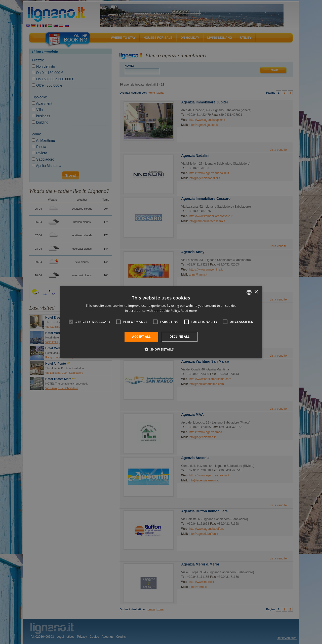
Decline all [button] (180, 337)
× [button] (256, 292)
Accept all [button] (141, 337)
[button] (161, 349)
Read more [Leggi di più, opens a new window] (189, 311)
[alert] (161, 322)
